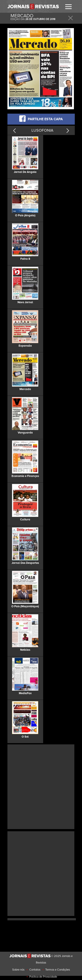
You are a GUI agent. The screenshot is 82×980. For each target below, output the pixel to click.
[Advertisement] (41, 786)
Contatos (35, 970)
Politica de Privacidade (43, 977)
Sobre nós (18, 970)
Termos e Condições (58, 970)
